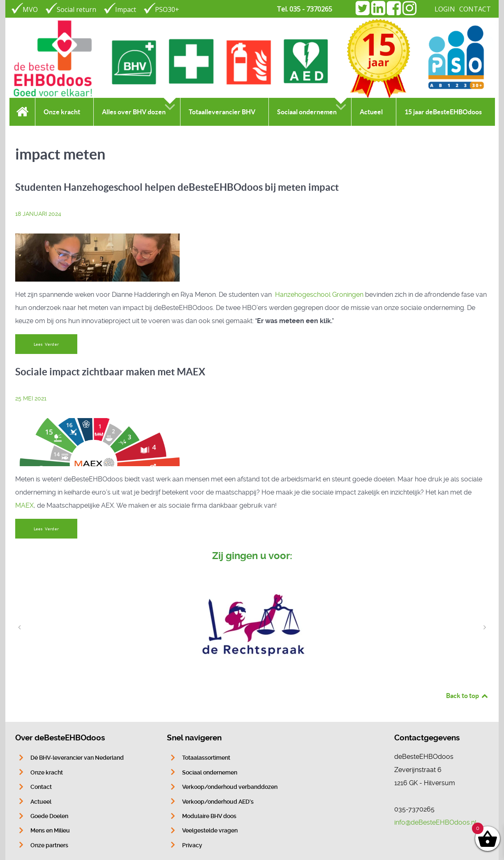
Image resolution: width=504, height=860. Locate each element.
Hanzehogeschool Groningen (319, 295)
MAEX (24, 505)
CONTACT (475, 9)
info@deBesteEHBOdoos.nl (435, 822)
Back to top (467, 696)
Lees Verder (46, 344)
